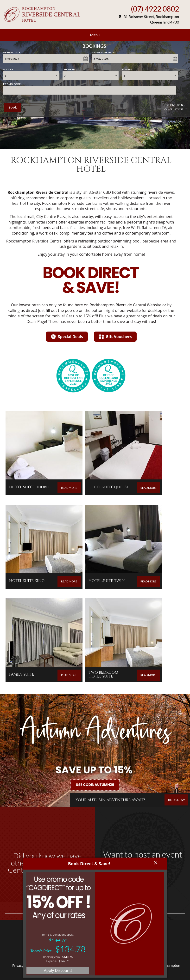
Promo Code (12, 83)
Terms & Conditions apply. (58, 935)
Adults (8, 68)
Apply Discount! (58, 970)
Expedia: (52, 961)
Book (13, 107)
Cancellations (174, 109)
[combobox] (31, 76)
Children (69, 68)
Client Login (175, 105)
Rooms (127, 68)
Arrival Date (12, 51)
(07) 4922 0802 (155, 9)
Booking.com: (52, 957)
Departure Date (104, 51)
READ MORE (69, 488)
